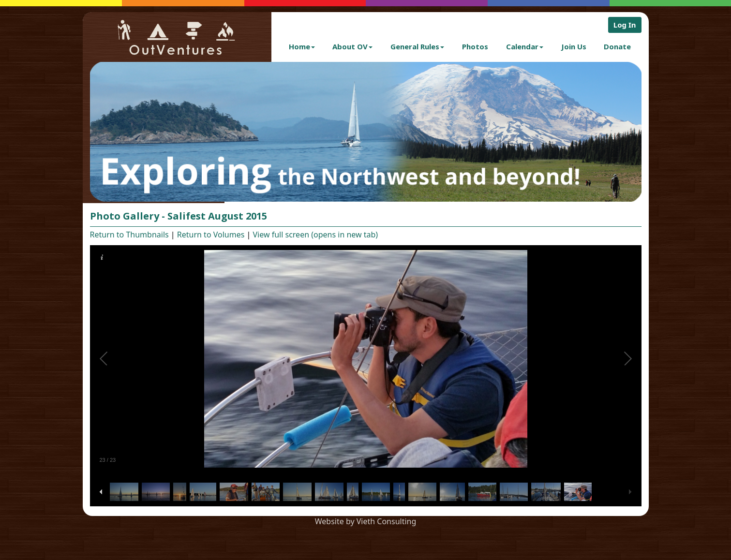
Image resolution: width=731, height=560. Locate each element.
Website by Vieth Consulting (366, 521)
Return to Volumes (211, 235)
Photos (475, 46)
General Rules (417, 46)
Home (302, 46)
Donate (617, 46)
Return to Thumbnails (129, 235)
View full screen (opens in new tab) (316, 235)
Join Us (574, 46)
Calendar (525, 46)
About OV (352, 46)
